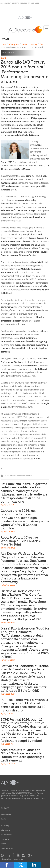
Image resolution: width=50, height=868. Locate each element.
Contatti (15, 3)
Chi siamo (5, 808)
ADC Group (5, 826)
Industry (33, 44)
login (37, 3)
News (24, 44)
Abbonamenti (6, 3)
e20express (5, 839)
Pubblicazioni (7, 848)
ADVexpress (14, 44)
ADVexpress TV (6, 835)
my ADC (31, 3)
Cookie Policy (18, 859)
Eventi (43, 44)
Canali (4, 819)
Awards (4, 844)
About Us (23, 3)
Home (3, 44)
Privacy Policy (6, 859)
